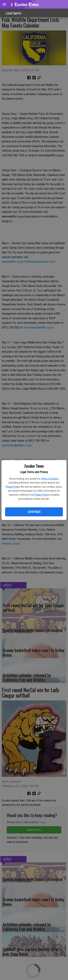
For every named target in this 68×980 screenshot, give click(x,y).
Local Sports (14, 13)
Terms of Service (50, 479)
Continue (34, 512)
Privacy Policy (13, 487)
